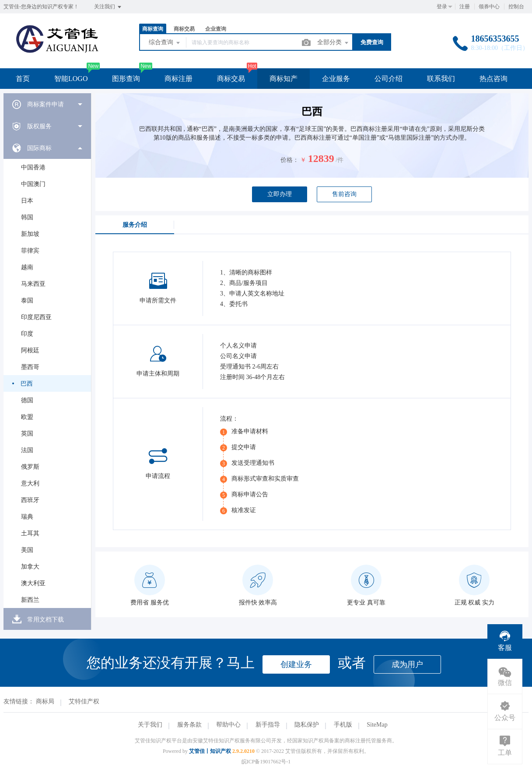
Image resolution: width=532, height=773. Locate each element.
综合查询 (165, 43)
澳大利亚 (33, 583)
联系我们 (441, 79)
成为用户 (407, 664)
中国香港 (33, 167)
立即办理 (280, 194)
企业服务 (336, 79)
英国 (27, 434)
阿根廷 (30, 350)
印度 (27, 334)
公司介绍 (388, 79)
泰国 (27, 300)
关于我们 (150, 725)
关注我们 (108, 7)
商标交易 (184, 29)
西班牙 (30, 500)
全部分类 (333, 43)
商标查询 (153, 29)
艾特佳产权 (84, 701)
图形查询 (126, 79)
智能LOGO (71, 79)
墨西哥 (30, 367)
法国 (27, 450)
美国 (27, 550)
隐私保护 (307, 725)
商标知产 (283, 79)
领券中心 (489, 7)
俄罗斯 (30, 467)
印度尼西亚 (36, 317)
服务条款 (189, 725)
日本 (27, 201)
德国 (27, 400)
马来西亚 (33, 284)
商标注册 (178, 79)
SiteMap (377, 725)
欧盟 (27, 417)
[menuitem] (47, 104)
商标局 (45, 701)
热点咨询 (493, 79)
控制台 (516, 7)
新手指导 (268, 725)
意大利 (30, 483)
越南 (27, 267)
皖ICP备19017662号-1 (266, 762)
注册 (465, 7)
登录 (442, 7)
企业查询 (216, 29)
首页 (23, 79)
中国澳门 (33, 184)
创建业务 (296, 664)
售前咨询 (344, 194)
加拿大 (30, 567)
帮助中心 (228, 725)
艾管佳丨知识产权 (210, 751)
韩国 (27, 217)
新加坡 (30, 234)
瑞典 (27, 517)
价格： (290, 160)
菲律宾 (30, 251)
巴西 (27, 384)
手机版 (343, 725)
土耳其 (30, 533)
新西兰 (30, 600)
